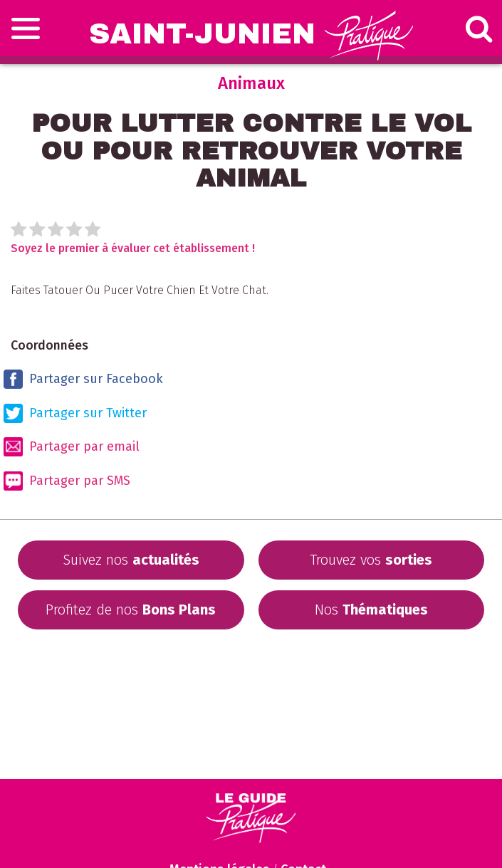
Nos (371, 610)
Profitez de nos (131, 610)
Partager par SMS (67, 481)
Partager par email (72, 447)
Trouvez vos (371, 560)
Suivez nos (131, 560)
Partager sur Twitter (75, 413)
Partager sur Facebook (83, 379)
